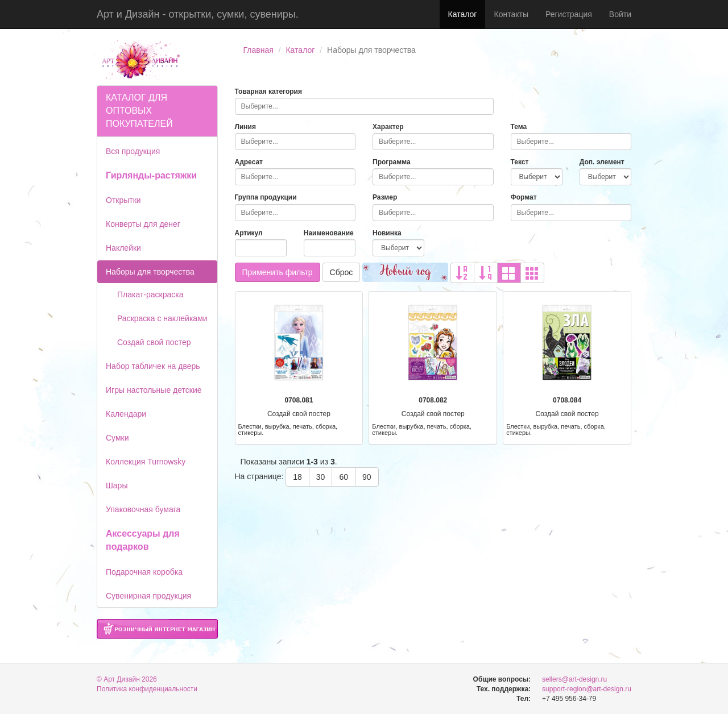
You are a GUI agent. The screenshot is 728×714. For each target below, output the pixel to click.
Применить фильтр (278, 272)
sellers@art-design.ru (574, 679)
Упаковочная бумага (143, 509)
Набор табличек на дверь (153, 366)
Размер (385, 197)
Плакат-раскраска (150, 294)
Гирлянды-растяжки (151, 175)
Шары (117, 485)
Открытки (123, 200)
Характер (388, 127)
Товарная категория (269, 92)
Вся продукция (133, 151)
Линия (245, 127)
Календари (126, 414)
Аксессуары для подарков (143, 540)
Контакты (511, 14)
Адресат (249, 162)
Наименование (329, 233)
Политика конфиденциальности (147, 689)
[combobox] (364, 106)
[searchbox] (364, 106)
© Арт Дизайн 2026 (127, 679)
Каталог (463, 14)
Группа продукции (266, 197)
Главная (258, 50)
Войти (620, 14)
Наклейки (123, 248)
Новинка (387, 233)
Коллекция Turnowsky (146, 462)
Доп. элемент (602, 162)
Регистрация (569, 14)
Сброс (342, 272)
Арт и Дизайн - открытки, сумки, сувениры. (198, 14)
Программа (392, 162)
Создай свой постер (154, 342)
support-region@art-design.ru (587, 689)
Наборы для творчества (150, 272)
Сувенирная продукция (148, 596)
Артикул (249, 233)
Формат (524, 197)
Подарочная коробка (144, 572)
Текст (520, 162)
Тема (519, 127)
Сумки (117, 438)
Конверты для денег (143, 224)
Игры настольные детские (154, 390)
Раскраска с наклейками (162, 318)
